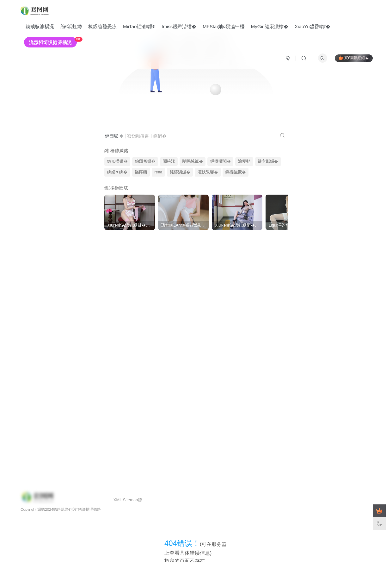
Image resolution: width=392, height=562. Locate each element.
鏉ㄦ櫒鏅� (117, 161)
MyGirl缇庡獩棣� (270, 26)
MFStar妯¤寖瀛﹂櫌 (224, 26)
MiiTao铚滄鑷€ (139, 26)
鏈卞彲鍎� (268, 161)
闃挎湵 (169, 161)
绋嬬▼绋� (117, 172)
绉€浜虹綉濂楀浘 (79, 509)
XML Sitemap (126, 500)
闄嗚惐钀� (193, 161)
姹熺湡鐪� (180, 172)
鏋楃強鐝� (236, 172)
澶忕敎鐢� (208, 172)
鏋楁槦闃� (220, 161)
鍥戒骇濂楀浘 (40, 26)
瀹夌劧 (244, 161)
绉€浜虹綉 (71, 26)
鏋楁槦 (141, 172)
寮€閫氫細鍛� (354, 58)
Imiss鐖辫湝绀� (179, 26)
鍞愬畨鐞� (145, 161)
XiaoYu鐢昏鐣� (312, 26)
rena (158, 172)
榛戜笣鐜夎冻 (102, 26)
